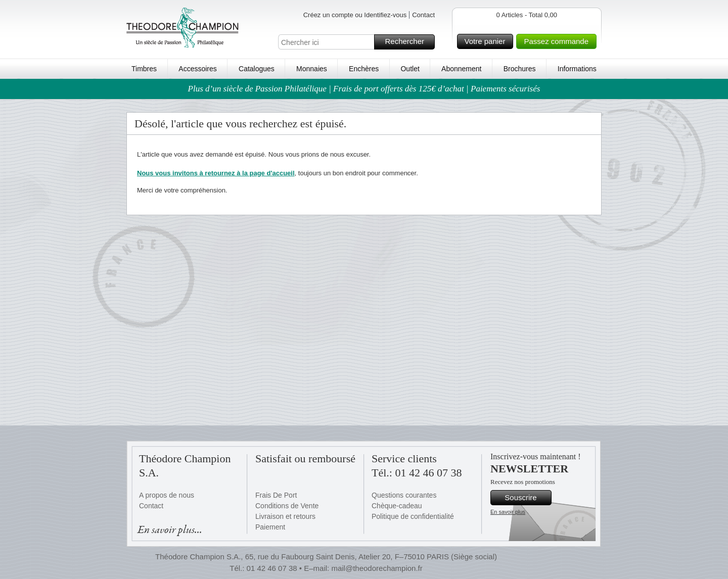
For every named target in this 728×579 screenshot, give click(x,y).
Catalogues (257, 69)
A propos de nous (167, 495)
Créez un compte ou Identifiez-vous (355, 15)
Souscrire (527, 498)
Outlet (410, 69)
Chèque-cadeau (397, 506)
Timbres (144, 69)
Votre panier (488, 41)
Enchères (364, 69)
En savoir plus (508, 512)
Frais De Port (276, 495)
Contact (423, 15)
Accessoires (197, 69)
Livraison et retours (285, 516)
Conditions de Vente (287, 506)
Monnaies (312, 69)
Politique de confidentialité (413, 516)
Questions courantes (404, 495)
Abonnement (461, 69)
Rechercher (408, 42)
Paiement (270, 527)
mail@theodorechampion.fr (377, 568)
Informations (577, 69)
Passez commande (559, 41)
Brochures (520, 69)
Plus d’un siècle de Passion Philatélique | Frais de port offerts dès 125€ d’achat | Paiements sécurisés (364, 89)
